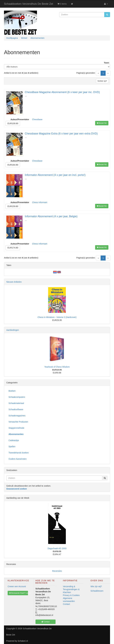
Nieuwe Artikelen (14, 282)
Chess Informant (40, 202)
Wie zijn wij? (96, 586)
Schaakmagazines (17, 416)
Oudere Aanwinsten (18, 459)
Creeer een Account (17, 586)
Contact (66, 604)
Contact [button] (45, 622)
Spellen (12, 447)
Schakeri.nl (23, 641)
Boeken (12, 391)
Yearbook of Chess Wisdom (57, 367)
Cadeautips (14, 440)
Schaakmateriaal (16, 403)
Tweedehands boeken (19, 453)
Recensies (57, 571)
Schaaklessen (97, 591)
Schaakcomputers (17, 397)
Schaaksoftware (16, 409)
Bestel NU (102, 123)
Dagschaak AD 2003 (57, 548)
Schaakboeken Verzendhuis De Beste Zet (29, 4)
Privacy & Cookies (71, 595)
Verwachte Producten (18, 422)
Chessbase (37, 119)
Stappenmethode (16, 428)
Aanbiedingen (13, 330)
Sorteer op (102, 81)
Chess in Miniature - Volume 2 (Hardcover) (57, 317)
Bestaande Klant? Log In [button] (19, 593)
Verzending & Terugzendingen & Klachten (71, 589)
